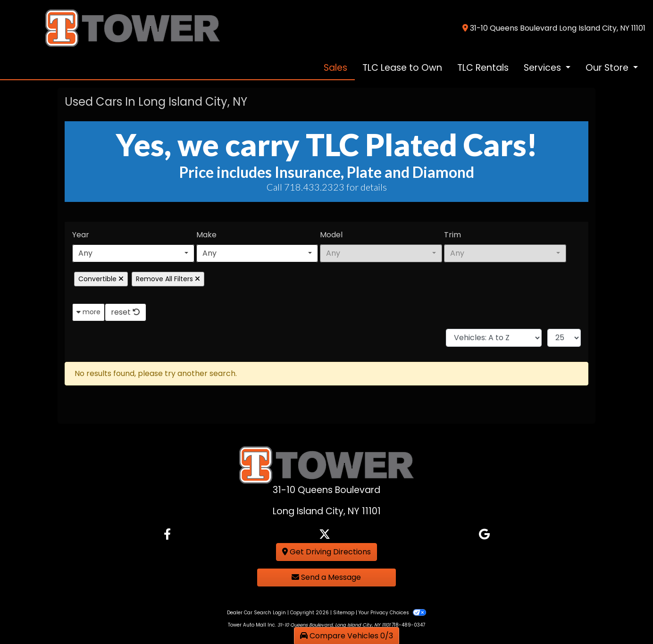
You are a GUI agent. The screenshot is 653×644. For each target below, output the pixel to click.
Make (206, 235)
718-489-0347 (408, 625)
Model (331, 235)
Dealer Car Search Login (256, 613)
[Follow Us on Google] (484, 535)
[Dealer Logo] (115, 28)
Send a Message (326, 577)
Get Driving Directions (326, 552)
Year (81, 235)
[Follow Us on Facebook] (167, 535)
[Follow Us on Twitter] (325, 535)
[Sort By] (494, 338)
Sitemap (344, 613)
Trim (452, 235)
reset (126, 312)
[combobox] (133, 253)
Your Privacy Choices (392, 613)
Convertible (101, 279)
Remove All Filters (168, 279)
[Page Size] (564, 338)
